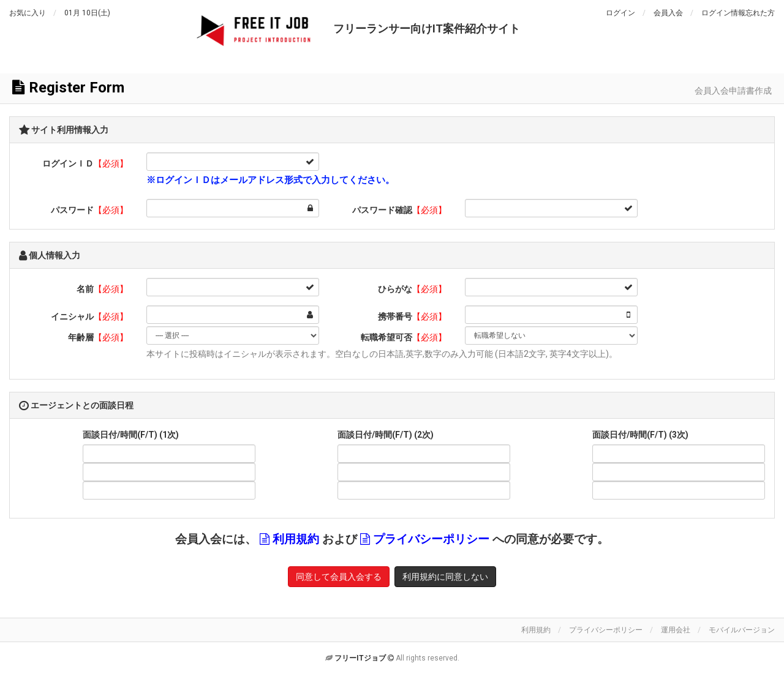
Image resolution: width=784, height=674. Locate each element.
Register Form (68, 88)
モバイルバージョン (742, 630)
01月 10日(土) (87, 13)
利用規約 (296, 539)
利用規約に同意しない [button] (445, 577)
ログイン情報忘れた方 (738, 13)
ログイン (620, 13)
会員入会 (668, 13)
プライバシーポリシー (431, 539)
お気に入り (28, 13)
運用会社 (676, 630)
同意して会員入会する (339, 577)
